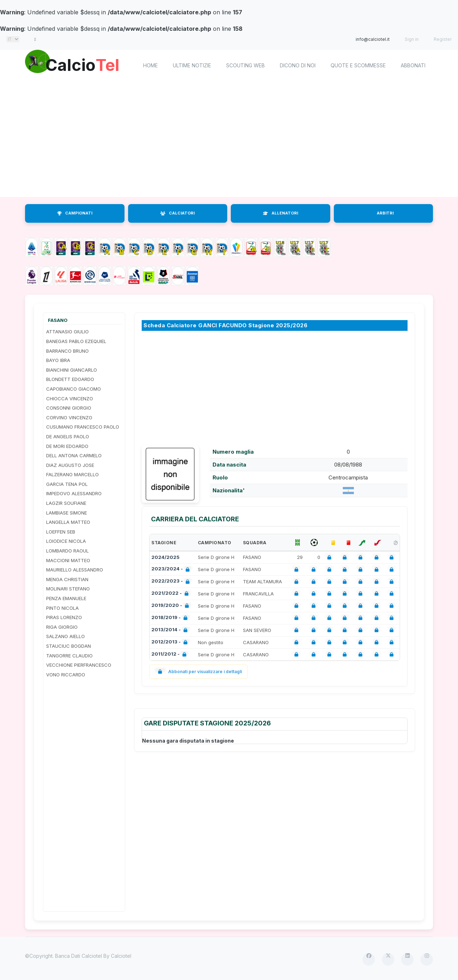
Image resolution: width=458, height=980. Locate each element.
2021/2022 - (171, 594)
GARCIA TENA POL (67, 484)
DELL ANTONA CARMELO (74, 455)
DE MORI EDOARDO (67, 446)
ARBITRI (385, 213)
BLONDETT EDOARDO (70, 379)
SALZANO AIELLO (65, 636)
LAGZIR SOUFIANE (66, 503)
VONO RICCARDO (66, 675)
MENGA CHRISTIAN (67, 579)
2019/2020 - (172, 606)
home (150, 65)
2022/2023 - (172, 582)
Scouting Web (245, 65)
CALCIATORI (177, 213)
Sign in (412, 39)
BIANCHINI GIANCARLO (72, 370)
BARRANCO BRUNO (67, 351)
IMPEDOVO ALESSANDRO (74, 493)
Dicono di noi (298, 65)
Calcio (86, 64)
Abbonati (413, 65)
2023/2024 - (172, 569)
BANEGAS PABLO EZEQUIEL (76, 341)
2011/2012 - (170, 655)
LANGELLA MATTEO (68, 522)
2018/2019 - (171, 618)
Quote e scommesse (358, 65)
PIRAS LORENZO (64, 617)
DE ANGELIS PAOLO (68, 436)
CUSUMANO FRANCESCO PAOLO (83, 427)
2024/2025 (165, 557)
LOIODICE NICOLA (66, 541)
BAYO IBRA (58, 360)
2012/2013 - (171, 643)
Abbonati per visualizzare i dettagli (198, 672)
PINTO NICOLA (62, 608)
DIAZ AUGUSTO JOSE (70, 465)
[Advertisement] (229, 140)
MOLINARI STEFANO (68, 589)
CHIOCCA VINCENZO (70, 399)
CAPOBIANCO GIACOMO (74, 389)
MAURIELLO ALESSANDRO (75, 570)
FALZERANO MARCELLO (72, 474)
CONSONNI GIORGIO (69, 408)
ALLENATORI (281, 213)
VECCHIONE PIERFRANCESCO (79, 665)
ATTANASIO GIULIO (67, 332)
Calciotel (121, 956)
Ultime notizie (192, 65)
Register (443, 39)
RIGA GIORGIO (62, 627)
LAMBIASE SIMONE (67, 513)
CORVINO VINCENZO (69, 417)
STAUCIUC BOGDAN (69, 646)
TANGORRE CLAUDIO (69, 656)
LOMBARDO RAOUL (67, 551)
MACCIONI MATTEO (68, 560)
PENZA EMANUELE (66, 598)
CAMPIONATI (75, 213)
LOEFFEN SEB (61, 532)
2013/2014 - (171, 630)
